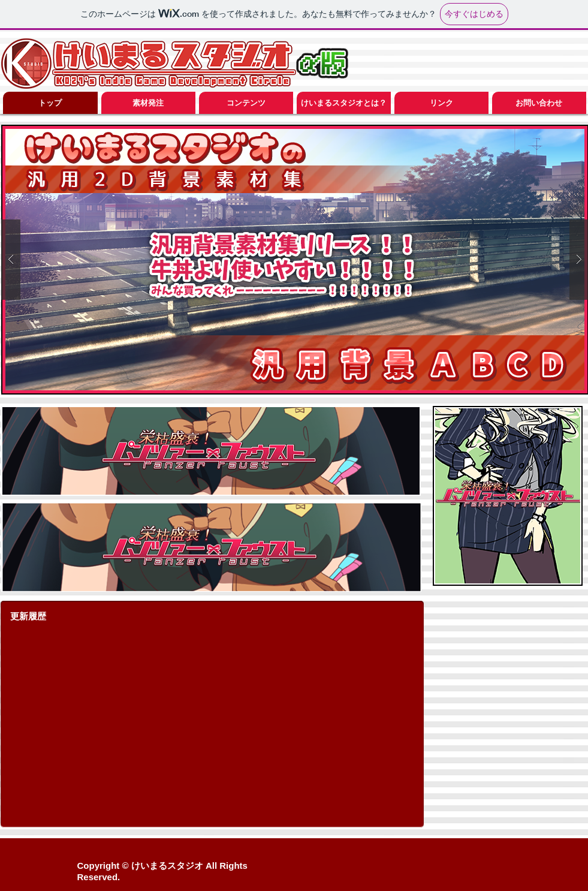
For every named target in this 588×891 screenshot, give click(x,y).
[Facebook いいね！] (514, 865)
